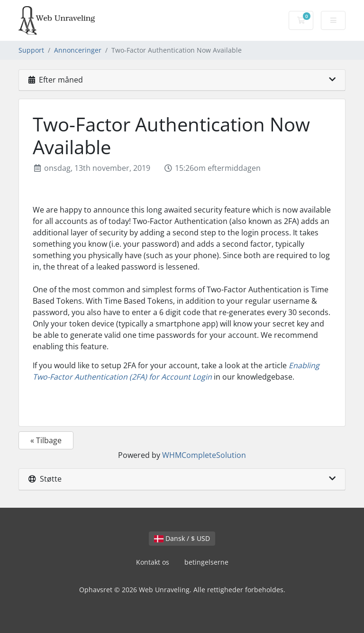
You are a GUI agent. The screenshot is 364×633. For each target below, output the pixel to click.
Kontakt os (153, 562)
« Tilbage (46, 440)
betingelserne (206, 562)
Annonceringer (78, 50)
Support (31, 50)
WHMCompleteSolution (204, 455)
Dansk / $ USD (182, 538)
